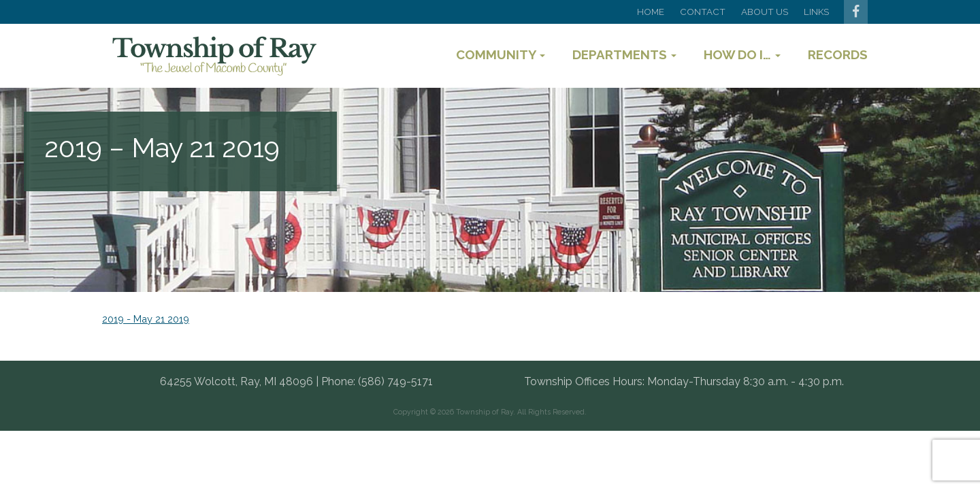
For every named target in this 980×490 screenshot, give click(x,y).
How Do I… (742, 54)
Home (651, 12)
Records (838, 54)
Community (501, 54)
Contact (703, 12)
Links (816, 12)
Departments (624, 54)
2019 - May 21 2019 (146, 319)
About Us (765, 12)
